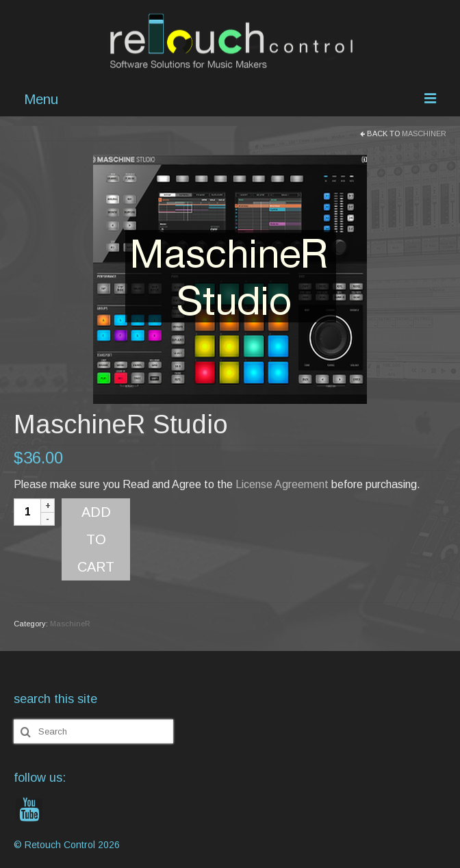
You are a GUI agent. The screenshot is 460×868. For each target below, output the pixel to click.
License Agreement (282, 484)
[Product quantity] (27, 512)
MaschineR (424, 133)
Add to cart (96, 539)
